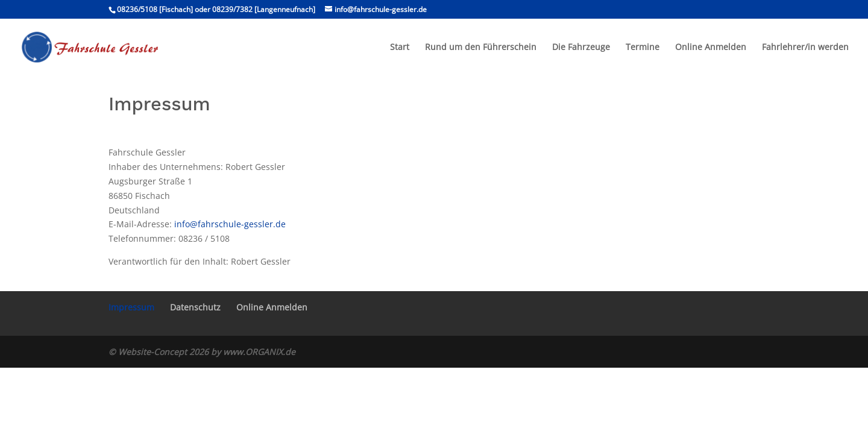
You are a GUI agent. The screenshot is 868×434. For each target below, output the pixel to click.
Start (400, 48)
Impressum (131, 307)
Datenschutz (195, 307)
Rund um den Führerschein (481, 48)
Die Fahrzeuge (581, 48)
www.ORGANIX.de (259, 352)
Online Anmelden (711, 48)
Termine (643, 48)
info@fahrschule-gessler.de (230, 224)
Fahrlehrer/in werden (805, 48)
